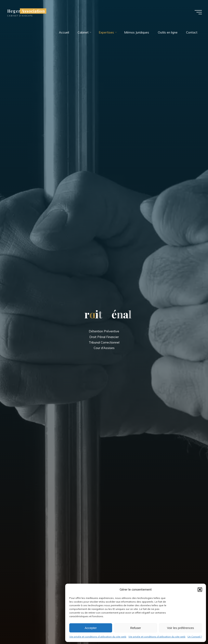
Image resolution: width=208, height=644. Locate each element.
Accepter (91, 628)
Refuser (136, 628)
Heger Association (26, 11)
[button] (200, 590)
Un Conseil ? (195, 637)
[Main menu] (198, 12)
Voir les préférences (180, 628)
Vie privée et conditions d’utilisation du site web (98, 637)
